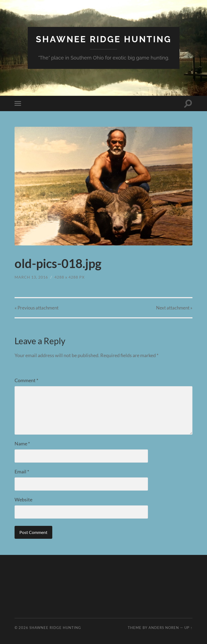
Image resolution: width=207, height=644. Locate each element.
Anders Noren (164, 628)
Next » (174, 308)
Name (22, 444)
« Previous (37, 308)
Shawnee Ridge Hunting (104, 39)
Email (22, 471)
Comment (26, 380)
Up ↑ (188, 628)
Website (23, 499)
